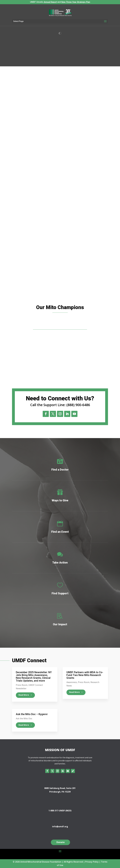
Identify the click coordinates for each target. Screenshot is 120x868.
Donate (60, 842)
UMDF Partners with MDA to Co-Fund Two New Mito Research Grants (85, 675)
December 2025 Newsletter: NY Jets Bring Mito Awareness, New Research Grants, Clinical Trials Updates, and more (34, 676)
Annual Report (50, 2)
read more (24, 695)
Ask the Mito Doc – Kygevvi (32, 714)
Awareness (72, 682)
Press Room (22, 685)
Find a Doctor (60, 470)
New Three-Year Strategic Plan (76, 2)
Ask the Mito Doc (24, 718)
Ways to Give (60, 500)
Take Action (60, 563)
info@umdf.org (60, 826)
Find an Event (60, 532)
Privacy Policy (92, 862)
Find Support (60, 593)
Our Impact (60, 624)
